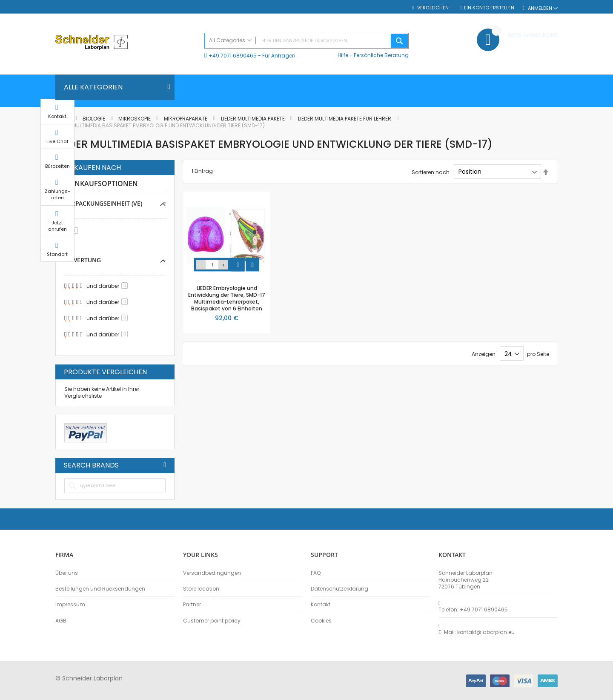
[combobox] (306, 41)
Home (63, 119)
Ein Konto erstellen (489, 8)
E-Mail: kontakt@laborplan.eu (477, 632)
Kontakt (321, 605)
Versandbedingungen (212, 573)
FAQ (316, 573)
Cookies (321, 621)
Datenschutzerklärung (339, 589)
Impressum (70, 605)
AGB (61, 621)
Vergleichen (433, 8)
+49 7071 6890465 (233, 56)
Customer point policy (212, 621)
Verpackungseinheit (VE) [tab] (103, 203)
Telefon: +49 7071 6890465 (473, 610)
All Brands (165, 465)
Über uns (67, 573)
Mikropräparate (186, 119)
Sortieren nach (431, 172)
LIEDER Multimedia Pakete (254, 119)
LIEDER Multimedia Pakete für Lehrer (345, 119)
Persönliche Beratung (381, 55)
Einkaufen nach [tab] (92, 168)
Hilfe (343, 55)
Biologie (95, 119)
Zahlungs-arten (579, 202)
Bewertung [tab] (83, 260)
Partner (192, 605)
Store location (201, 589)
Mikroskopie (135, 119)
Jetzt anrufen (579, 234)
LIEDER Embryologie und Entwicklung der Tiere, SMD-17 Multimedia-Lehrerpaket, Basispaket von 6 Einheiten (227, 298)
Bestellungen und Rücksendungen (100, 589)
